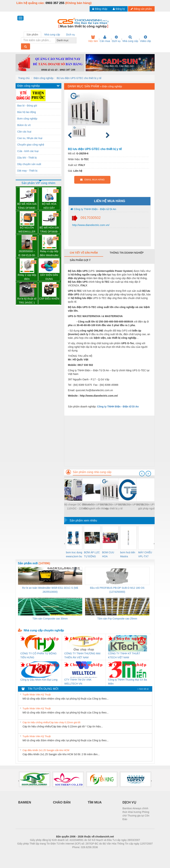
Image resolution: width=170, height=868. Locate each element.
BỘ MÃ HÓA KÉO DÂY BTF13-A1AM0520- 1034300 (49, 206)
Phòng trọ (62, 853)
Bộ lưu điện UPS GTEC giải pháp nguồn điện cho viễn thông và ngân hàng (150, 507)
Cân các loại (24, 132)
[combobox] (75, 40)
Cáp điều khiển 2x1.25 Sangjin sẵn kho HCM (46, 750)
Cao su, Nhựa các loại (30, 138)
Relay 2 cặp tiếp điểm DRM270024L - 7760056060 (27, 277)
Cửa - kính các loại (28, 151)
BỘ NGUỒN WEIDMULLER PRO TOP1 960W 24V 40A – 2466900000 (27, 230)
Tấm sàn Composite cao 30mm (50, 619)
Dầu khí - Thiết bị (27, 158)
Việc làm (93, 39)
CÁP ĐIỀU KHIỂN (49, 299)
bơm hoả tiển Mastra (128, 554)
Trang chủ (24, 78)
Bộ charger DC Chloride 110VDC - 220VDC (78, 506)
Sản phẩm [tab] (32, 35)
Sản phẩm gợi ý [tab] (80, 260)
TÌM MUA (95, 802)
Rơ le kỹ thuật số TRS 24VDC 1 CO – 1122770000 (27, 301)
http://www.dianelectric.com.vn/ (90, 225)
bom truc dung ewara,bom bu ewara (74, 555)
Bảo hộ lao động (27, 112)
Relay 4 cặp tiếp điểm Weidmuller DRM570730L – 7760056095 (49, 254)
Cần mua (105, 39)
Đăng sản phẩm (141, 9)
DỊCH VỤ (129, 802)
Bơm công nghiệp (27, 119)
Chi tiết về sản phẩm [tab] (84, 253)
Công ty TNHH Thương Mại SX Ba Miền (128, 682)
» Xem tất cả (143, 689)
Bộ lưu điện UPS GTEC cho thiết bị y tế (79, 78)
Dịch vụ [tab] (71, 35)
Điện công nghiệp (44, 78)
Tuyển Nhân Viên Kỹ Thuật (37, 695)
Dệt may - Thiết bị (28, 171)
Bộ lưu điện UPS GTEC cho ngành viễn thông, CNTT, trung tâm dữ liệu (96, 507)
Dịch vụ (116, 39)
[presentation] (142, 474)
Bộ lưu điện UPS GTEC (132, 504)
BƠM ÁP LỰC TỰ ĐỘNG (92, 554)
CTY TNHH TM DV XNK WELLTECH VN (78, 682)
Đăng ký (119, 9)
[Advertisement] (109, 441)
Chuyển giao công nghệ (31, 145)
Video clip (145, 39)
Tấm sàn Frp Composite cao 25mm (117, 619)
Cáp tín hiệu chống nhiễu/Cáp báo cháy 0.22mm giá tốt (52, 722)
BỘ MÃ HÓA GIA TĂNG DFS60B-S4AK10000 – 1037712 (49, 230)
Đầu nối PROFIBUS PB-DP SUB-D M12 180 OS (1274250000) (117, 590)
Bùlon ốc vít (24, 125)
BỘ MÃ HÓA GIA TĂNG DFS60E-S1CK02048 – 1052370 (27, 206)
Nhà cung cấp (130, 39)
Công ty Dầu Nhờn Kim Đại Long (39, 680)
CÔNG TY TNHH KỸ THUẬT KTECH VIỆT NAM (124, 655)
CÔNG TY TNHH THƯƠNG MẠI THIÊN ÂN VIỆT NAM (82, 655)
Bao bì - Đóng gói (27, 106)
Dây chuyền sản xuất (29, 164)
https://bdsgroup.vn (80, 853)
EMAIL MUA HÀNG (92, 180)
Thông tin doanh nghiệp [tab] (127, 253)
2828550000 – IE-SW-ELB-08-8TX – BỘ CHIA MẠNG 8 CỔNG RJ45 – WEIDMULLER (27, 254)
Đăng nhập (100, 9)
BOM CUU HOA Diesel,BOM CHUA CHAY (109, 555)
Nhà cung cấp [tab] (52, 35)
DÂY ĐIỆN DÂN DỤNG (49, 277)
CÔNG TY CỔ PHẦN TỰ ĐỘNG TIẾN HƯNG (39, 655)
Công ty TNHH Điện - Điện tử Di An (93, 209)
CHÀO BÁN (62, 802)
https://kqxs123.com (102, 853)
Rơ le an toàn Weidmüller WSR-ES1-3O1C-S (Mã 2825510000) (50, 590)
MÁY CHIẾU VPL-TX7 (145, 554)
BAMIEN (25, 802)
